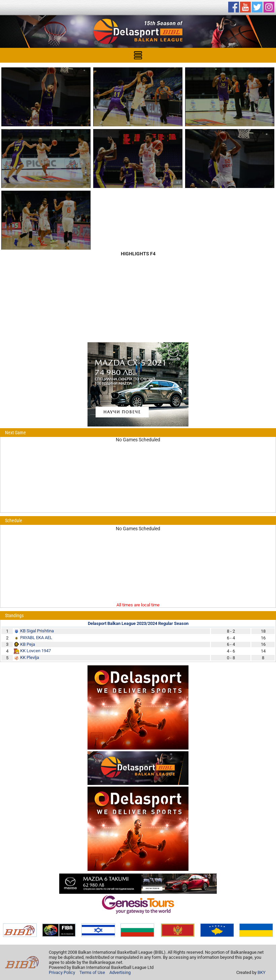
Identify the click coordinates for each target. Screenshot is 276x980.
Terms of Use (92, 972)
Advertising (120, 972)
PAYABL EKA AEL (36, 638)
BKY (262, 972)
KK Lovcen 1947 (36, 651)
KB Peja (28, 644)
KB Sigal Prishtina (37, 631)
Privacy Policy (62, 972)
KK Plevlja (30, 657)
